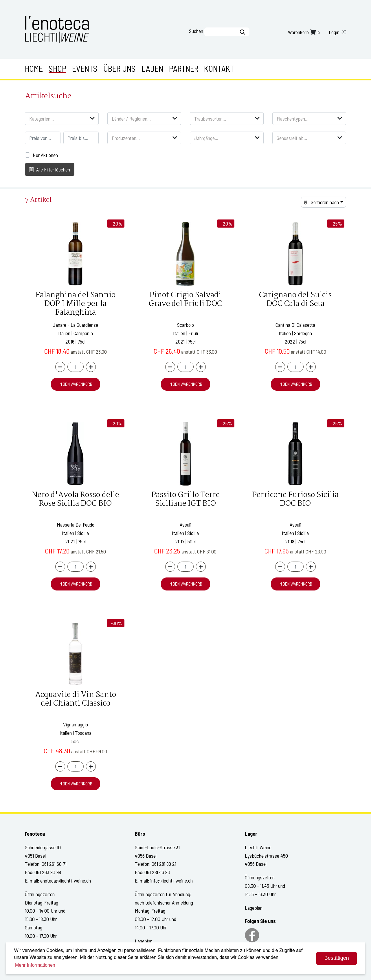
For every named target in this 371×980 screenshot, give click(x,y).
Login (337, 32)
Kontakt (219, 68)
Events (85, 68)
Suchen (196, 31)
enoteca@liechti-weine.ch (66, 881)
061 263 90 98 (48, 872)
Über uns (120, 68)
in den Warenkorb (76, 384)
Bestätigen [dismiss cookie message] (337, 958)
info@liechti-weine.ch (171, 881)
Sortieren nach (321, 202)
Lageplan (144, 941)
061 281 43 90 (157, 872)
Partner (184, 68)
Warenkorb (304, 32)
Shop (57, 68)
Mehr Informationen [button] (35, 965)
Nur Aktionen (45, 155)
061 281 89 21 (164, 864)
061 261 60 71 (54, 864)
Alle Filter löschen (50, 169)
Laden (152, 68)
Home (34, 68)
